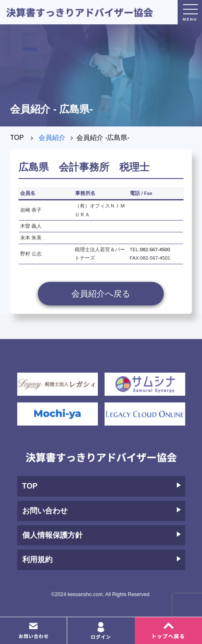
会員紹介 (52, 138)
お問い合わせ (102, 511)
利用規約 (102, 560)
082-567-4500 (155, 250)
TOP (17, 138)
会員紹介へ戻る (101, 294)
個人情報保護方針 (102, 535)
